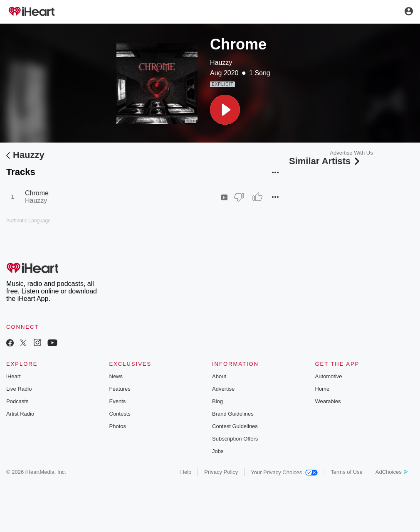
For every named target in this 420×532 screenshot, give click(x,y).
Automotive (329, 376)
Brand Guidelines (233, 414)
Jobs (218, 451)
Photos (118, 426)
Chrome (37, 193)
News (116, 376)
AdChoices (392, 472)
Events (118, 401)
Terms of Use (347, 472)
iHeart (14, 376)
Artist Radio (20, 414)
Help (186, 472)
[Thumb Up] (257, 197)
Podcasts (17, 401)
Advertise (223, 389)
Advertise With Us (351, 153)
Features (120, 389)
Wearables (328, 401)
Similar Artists (325, 161)
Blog (217, 401)
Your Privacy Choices (284, 472)
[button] (225, 110)
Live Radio (19, 389)
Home (322, 389)
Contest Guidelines (235, 426)
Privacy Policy (221, 472)
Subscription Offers (235, 439)
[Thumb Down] (239, 197)
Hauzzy (221, 63)
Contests (120, 414)
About (219, 376)
